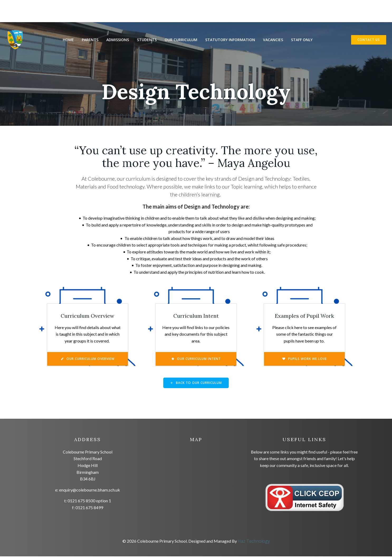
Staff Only (302, 40)
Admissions (118, 40)
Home (69, 40)
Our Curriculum (181, 40)
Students (147, 40)
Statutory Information (230, 40)
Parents (90, 40)
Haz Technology (254, 544)
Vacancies (273, 40)
